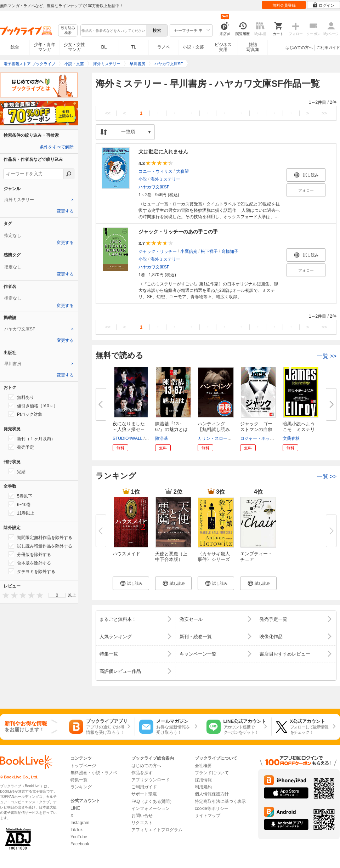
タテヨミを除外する (32, 571)
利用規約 (203, 787)
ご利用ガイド (328, 47)
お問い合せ (142, 816)
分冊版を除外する (30, 554)
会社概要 (203, 766)
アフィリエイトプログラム (157, 830)
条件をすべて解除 (57, 147)
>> (324, 113)
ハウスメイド (126, 554)
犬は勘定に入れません (163, 152)
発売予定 (21, 447)
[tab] (39, 200)
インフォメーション (151, 809)
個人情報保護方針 (212, 794)
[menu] (57, 595)
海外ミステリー (165, 179)
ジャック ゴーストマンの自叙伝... (256, 429)
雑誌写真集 (253, 47)
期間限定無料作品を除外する (40, 537)
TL (134, 47)
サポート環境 (144, 794)
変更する (65, 211)
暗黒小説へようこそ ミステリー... (299, 429)
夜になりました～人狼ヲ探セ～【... (129, 429)
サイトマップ (208, 816)
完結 (17, 471)
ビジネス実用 (223, 47)
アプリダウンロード (151, 780)
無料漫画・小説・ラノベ (94, 773)
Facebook (80, 844)
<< (108, 113)
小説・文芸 (193, 47)
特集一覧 (79, 780)
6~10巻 (20, 504)
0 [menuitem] (57, 595)
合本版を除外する (30, 563)
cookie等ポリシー (212, 809)
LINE (75, 808)
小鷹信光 (189, 251)
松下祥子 (209, 251)
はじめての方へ (299, 47)
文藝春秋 (291, 438)
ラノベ (164, 47)
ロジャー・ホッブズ (259, 438)
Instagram (80, 823)
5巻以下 (20, 496)
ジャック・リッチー (158, 251)
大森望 (182, 171)
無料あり (21, 397)
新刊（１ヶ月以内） (32, 438)
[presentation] (4, 595)
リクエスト (142, 823)
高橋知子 (230, 251)
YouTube (79, 837)
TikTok (76, 830)
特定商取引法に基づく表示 (220, 801)
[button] (131, 583)
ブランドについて (212, 773)
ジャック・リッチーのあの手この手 (178, 232)
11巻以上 (21, 513)
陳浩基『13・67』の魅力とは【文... (171, 429)
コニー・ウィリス (155, 171)
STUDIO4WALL (127, 438)
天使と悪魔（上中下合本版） (171, 557)
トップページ (83, 766)
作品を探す (142, 773)
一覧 (327, 356)
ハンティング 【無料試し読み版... (214, 429)
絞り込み (68, 31)
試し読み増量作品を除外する (40, 546)
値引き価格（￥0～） (33, 405)
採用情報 (203, 780)
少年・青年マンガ (45, 47)
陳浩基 (161, 438)
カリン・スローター (217, 438)
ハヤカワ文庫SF (154, 187)
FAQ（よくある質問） (153, 801)
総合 (15, 47)
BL (104, 47)
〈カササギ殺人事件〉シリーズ (214, 557)
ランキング (81, 787)
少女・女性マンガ (74, 47)
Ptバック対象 (25, 414)
